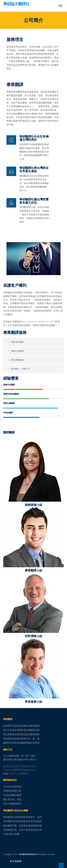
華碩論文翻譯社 (16, 4)
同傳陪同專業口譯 (12, 791)
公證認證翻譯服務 (12, 795)
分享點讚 (16, 861)
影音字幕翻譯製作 (12, 804)
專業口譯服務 (15, 351)
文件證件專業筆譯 (12, 787)
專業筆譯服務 (15, 342)
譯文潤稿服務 (15, 360)
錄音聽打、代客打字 (18, 369)
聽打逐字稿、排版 (12, 799)
